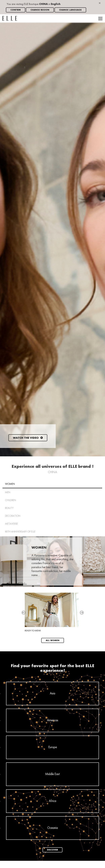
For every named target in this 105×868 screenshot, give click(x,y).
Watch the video (28, 438)
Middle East (53, 774)
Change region (40, 10)
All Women (53, 640)
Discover (53, 850)
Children (11, 500)
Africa (53, 801)
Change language (70, 10)
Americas (53, 720)
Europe (53, 747)
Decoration (13, 516)
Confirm (16, 10)
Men (8, 492)
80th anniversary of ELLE (20, 532)
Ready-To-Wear (52, 612)
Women (10, 484)
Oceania (53, 828)
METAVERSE (11, 524)
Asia (53, 694)
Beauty (9, 508)
